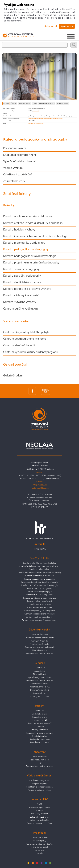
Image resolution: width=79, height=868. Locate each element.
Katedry (9, 205)
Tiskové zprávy (40, 841)
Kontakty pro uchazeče (39, 696)
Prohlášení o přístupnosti (40, 808)
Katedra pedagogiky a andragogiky (39, 119)
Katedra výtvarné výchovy (20, 302)
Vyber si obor (40, 671)
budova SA (36, 111)
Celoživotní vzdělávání (17, 175)
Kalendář (39, 854)
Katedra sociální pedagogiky (21, 269)
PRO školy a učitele (40, 814)
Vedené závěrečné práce (47, 103)
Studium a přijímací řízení (20, 155)
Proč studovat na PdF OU (40, 687)
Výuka (35, 103)
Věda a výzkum (13, 168)
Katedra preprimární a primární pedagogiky (31, 263)
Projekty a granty (62, 103)
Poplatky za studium (39, 730)
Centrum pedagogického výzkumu (25, 339)
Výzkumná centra (16, 321)
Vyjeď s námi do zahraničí (20, 161)
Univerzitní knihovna (40, 635)
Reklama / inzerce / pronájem (39, 823)
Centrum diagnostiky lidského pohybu (27, 332)
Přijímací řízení (40, 674)
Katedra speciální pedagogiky (22, 276)
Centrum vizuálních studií (19, 346)
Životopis (14, 103)
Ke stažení (40, 850)
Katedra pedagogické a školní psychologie (30, 256)
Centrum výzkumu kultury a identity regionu (31, 352)
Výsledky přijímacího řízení (40, 677)
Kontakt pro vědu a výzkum (40, 790)
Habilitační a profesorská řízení (40, 787)
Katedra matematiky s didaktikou (24, 243)
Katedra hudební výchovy (19, 230)
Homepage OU (39, 549)
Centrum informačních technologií (40, 647)
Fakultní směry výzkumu (39, 781)
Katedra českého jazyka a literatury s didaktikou (34, 223)
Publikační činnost (25, 103)
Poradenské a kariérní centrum (39, 654)
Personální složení (15, 148)
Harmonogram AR (39, 720)
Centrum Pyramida (40, 641)
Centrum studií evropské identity (40, 617)
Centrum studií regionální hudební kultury (40, 620)
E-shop (39, 811)
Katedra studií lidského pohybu (23, 282)
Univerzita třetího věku (40, 820)
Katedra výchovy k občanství (21, 295)
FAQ (40, 763)
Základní (6, 103)
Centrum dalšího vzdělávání (21, 309)
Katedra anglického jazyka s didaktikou (28, 217)
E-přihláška (40, 668)
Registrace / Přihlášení (39, 760)
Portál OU (40, 711)
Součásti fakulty (17, 194)
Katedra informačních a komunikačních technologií (35, 236)
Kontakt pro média (39, 838)
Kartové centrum (39, 650)
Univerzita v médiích (40, 847)
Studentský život (39, 693)
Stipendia (39, 727)
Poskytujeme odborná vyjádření (40, 844)
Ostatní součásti (15, 365)
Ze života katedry (14, 181)
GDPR (39, 804)
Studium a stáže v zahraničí (39, 723)
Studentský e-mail (40, 714)
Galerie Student (13, 376)
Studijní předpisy (40, 736)
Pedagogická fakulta (56, 119)
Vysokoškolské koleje (39, 644)
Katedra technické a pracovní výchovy (27, 289)
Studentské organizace (40, 739)
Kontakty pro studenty (40, 742)
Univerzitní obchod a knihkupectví (40, 638)
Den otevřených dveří (39, 690)
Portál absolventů (40, 757)
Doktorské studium (39, 684)
